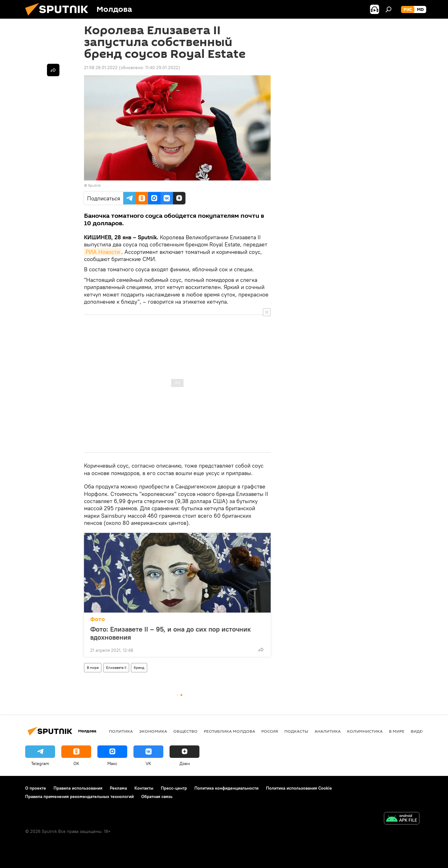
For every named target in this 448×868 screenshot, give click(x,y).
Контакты (144, 788)
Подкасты (296, 731)
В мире (93, 667)
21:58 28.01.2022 (101, 68)
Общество (185, 731)
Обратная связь (157, 796)
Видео (418, 731)
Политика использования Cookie (299, 788)
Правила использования (78, 788)
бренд (139, 667)
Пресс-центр (174, 788)
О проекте (36, 788)
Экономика (153, 731)
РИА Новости (103, 252)
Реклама (118, 788)
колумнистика (365, 731)
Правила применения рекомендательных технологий (79, 796)
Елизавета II (116, 667)
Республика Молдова (229, 731)
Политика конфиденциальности (226, 788)
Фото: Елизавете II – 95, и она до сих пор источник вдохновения (170, 633)
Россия (270, 731)
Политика (121, 731)
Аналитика (328, 731)
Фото (98, 619)
